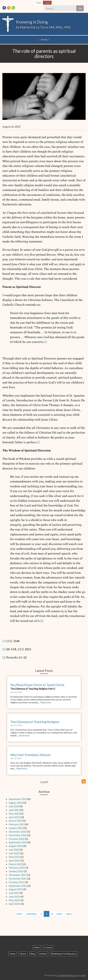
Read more (46, 702)
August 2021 (16, 889)
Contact (47, 3)
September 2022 (18, 842)
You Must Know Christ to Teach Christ (37, 685)
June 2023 (14, 810)
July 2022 (14, 850)
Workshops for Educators (64, 954)
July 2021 (14, 893)
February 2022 (17, 868)
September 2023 (18, 799)
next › (60, 914)
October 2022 (17, 839)
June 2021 (14, 896)
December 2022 (18, 831)
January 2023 (16, 828)
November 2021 (18, 878)
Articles (43, 954)
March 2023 (15, 821)
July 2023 (14, 806)
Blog (33, 954)
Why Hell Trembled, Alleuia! (30, 755)
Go (80, 8)
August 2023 (16, 803)
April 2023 (15, 817)
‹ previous (31, 914)
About (23, 954)
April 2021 (15, 904)
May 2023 (14, 813)
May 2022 (14, 857)
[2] (38, 442)
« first (19, 914)
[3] (42, 621)
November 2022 (18, 835)
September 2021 (18, 886)
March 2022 (15, 864)
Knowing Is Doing (32, 22)
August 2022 (16, 846)
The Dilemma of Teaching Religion (35, 722)
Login (83, 975)
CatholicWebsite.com (68, 975)
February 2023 (17, 824)
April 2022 (15, 860)
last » (69, 914)
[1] (45, 342)
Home (39, 3)
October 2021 (17, 882)
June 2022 (14, 853)
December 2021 (18, 875)
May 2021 (14, 900)
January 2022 (16, 871)
